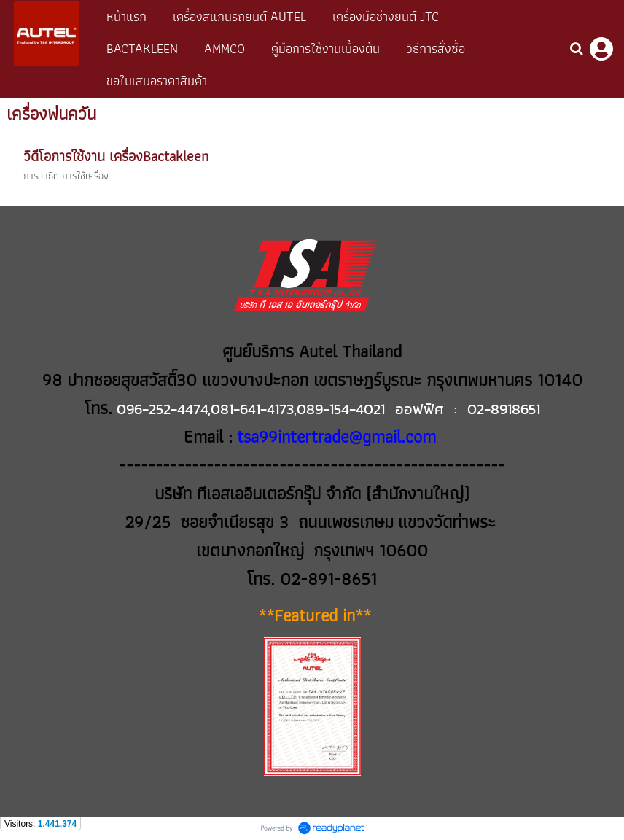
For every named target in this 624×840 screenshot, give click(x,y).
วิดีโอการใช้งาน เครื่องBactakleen (116, 156)
